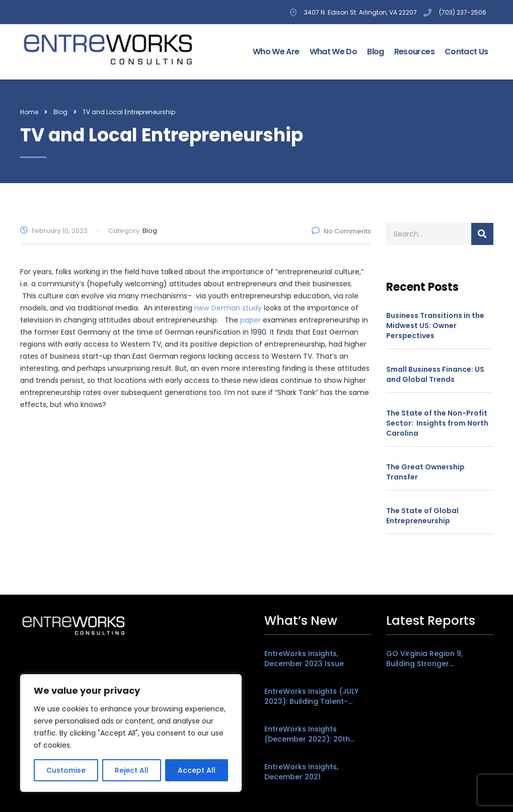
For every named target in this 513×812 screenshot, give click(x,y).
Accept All (197, 770)
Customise (66, 770)
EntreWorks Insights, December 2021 (301, 772)
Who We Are (276, 52)
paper (250, 320)
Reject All (132, 770)
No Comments (341, 231)
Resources (414, 52)
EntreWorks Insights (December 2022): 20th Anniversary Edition (307, 734)
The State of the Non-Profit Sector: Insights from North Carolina (437, 423)
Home (29, 112)
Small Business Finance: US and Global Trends (435, 374)
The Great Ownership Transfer (425, 472)
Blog (375, 52)
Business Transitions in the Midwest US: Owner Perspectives (435, 326)
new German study (228, 308)
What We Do (334, 52)
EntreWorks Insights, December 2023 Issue (304, 659)
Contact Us (466, 52)
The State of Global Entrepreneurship (422, 516)
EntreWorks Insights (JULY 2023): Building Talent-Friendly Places (311, 696)
